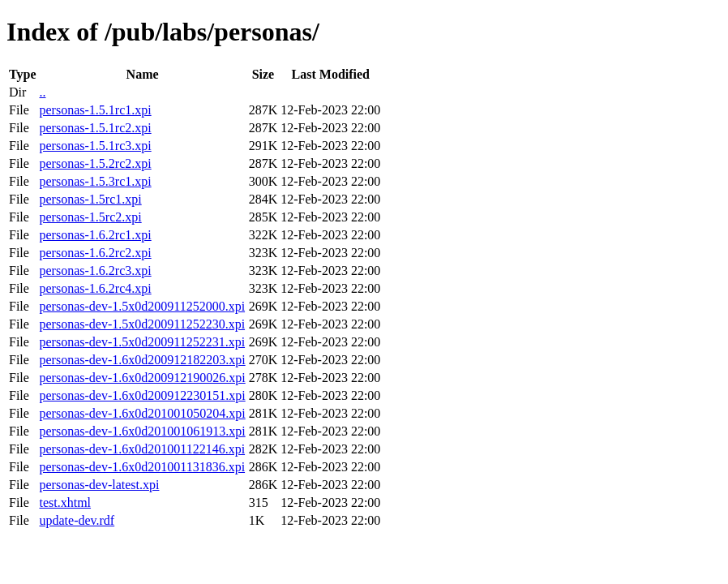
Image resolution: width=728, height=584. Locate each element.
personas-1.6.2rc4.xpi (95, 288)
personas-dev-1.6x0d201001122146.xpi (142, 449)
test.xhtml (65, 502)
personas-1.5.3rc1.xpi (95, 181)
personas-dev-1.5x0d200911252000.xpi (142, 306)
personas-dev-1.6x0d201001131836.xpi (142, 467)
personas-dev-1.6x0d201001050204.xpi (142, 413)
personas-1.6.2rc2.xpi (95, 253)
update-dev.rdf (77, 520)
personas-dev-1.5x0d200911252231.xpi (142, 342)
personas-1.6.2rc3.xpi (95, 271)
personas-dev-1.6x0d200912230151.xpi (142, 395)
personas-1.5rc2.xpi (90, 217)
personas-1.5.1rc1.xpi (95, 110)
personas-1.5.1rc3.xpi (95, 146)
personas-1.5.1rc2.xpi (95, 128)
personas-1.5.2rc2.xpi (95, 163)
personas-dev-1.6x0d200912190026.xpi (142, 378)
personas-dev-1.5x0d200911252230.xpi (142, 324)
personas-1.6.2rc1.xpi (95, 235)
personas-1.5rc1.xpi (90, 199)
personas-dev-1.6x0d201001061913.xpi (142, 431)
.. (42, 92)
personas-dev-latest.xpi (99, 485)
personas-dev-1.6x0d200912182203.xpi (142, 360)
